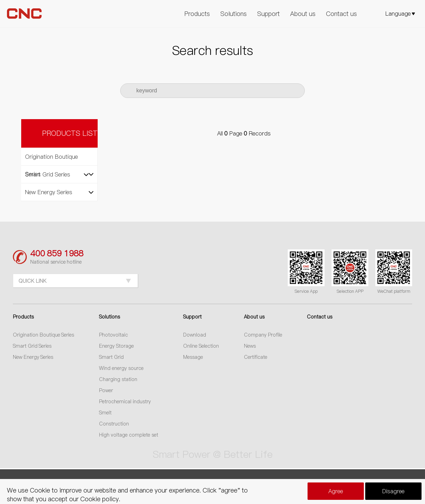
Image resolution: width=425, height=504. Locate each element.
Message (193, 357)
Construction (114, 424)
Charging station (118, 379)
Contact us (341, 14)
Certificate (256, 357)
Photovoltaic (113, 335)
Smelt (105, 413)
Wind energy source (121, 368)
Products (197, 14)
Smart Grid (111, 357)
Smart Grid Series (32, 346)
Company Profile (263, 335)
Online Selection (201, 346)
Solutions (234, 14)
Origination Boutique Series (44, 335)
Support (268, 14)
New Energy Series (33, 357)
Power (106, 390)
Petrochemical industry (125, 402)
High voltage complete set (129, 435)
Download (195, 335)
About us (303, 14)
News (250, 346)
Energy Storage (116, 346)
